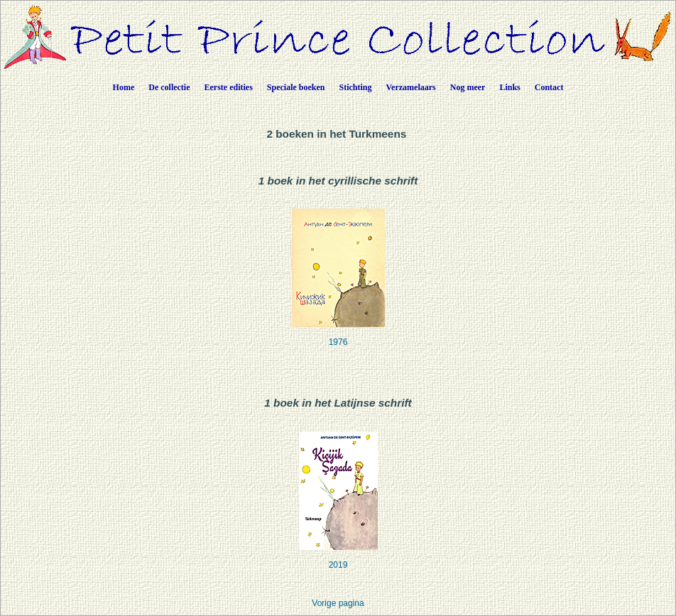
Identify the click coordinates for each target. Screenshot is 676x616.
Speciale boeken (296, 87)
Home (124, 87)
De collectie (169, 87)
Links (509, 87)
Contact (549, 87)
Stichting (356, 87)
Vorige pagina (338, 603)
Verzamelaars (411, 87)
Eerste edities (229, 87)
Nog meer (468, 87)
